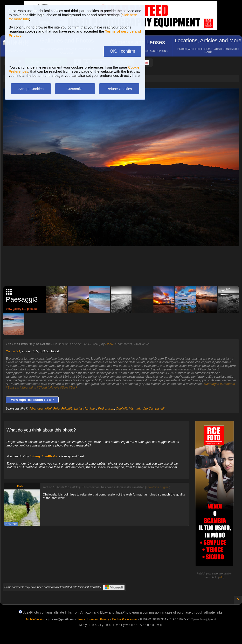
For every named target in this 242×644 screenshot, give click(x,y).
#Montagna (211, 384)
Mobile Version (36, 619)
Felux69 (67, 408)
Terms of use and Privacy (93, 619)
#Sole (64, 387)
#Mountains (28, 387)
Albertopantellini (40, 408)
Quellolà (122, 408)
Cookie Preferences (125, 619)
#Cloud (42, 387)
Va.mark (135, 408)
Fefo (56, 408)
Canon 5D (13, 351)
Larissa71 (81, 408)
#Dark (73, 387)
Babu (109, 344)
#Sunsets (12, 387)
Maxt (93, 408)
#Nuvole (54, 387)
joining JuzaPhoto (43, 456)
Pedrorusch (106, 408)
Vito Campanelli (153, 408)
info (221, 577)
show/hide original (158, 487)
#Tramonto (228, 384)
